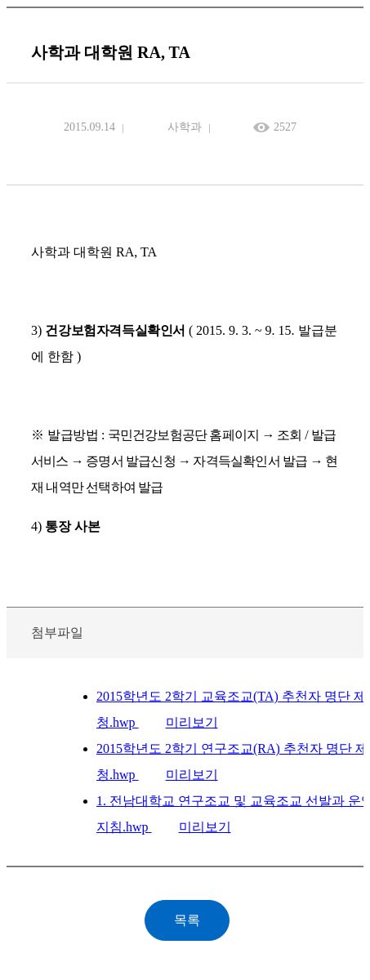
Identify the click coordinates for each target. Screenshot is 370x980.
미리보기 (192, 722)
